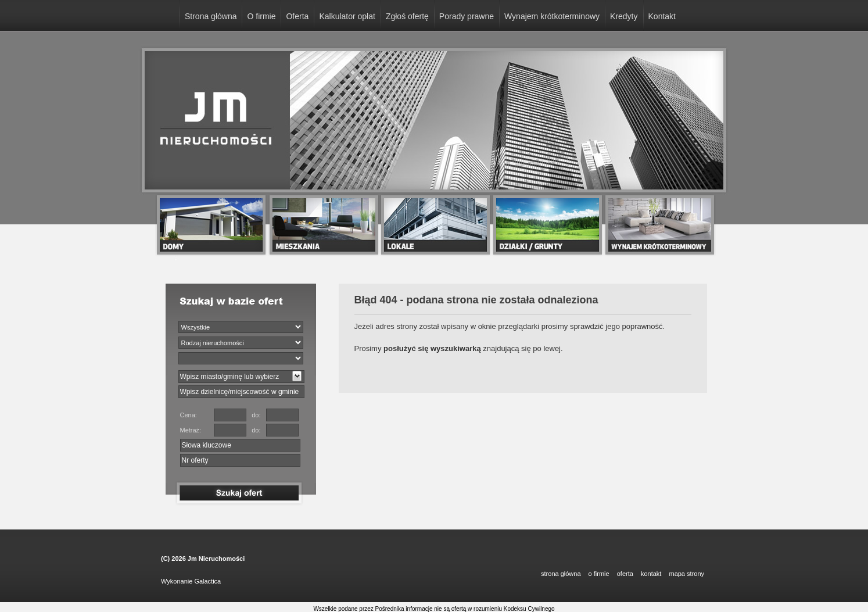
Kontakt (662, 16)
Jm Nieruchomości (216, 559)
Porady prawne (467, 16)
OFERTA (625, 574)
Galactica (207, 581)
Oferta (297, 16)
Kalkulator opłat (347, 16)
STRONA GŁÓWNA (561, 574)
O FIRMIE (599, 574)
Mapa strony (686, 574)
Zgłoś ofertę (407, 16)
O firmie (261, 16)
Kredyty (624, 16)
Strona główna (211, 16)
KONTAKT (651, 574)
